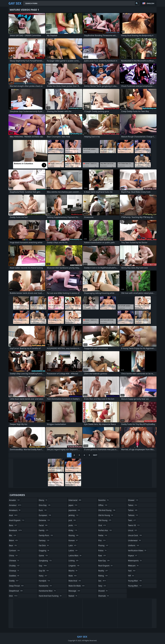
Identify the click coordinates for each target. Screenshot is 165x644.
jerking (74, 515)
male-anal (75, 581)
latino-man (75, 556)
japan (73, 505)
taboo (133, 505)
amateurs (15, 510)
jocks (73, 525)
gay (43, 566)
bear (13, 545)
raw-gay (104, 561)
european (45, 515)
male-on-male (77, 586)
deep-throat (17, 586)
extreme (45, 520)
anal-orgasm (17, 520)
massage (74, 591)
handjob (45, 581)
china (14, 556)
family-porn (46, 535)
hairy (43, 576)
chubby (14, 566)
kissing (74, 535)
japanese (75, 510)
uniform (134, 545)
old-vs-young (106, 515)
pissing (104, 545)
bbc (13, 535)
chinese (14, 561)
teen (132, 520)
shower (133, 500)
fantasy (44, 540)
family (44, 530)
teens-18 (134, 525)
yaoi (132, 571)
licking (74, 561)
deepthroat (16, 591)
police (103, 551)
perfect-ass (105, 530)
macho (73, 571)
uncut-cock (135, 535)
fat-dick (44, 545)
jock (72, 520)
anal (14, 515)
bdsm (14, 540)
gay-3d (44, 571)
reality (103, 571)
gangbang (46, 561)
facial (43, 525)
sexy (102, 586)
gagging (44, 551)
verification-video (137, 551)
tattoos (133, 515)
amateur (15, 505)
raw (102, 556)
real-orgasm (106, 566)
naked (73, 596)
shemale (104, 596)
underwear (135, 540)
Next (95, 455)
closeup (14, 571)
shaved (103, 591)
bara (13, 525)
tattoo (133, 510)
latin (73, 545)
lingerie (74, 566)
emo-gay (45, 505)
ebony (43, 500)
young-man (135, 581)
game (44, 556)
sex (102, 581)
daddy (14, 581)
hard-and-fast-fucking (50, 596)
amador (15, 500)
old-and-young (107, 510)
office (103, 505)
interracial (75, 500)
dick (13, 596)
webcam (133, 566)
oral (102, 525)
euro (43, 510)
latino (73, 551)
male (73, 576)
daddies (14, 576)
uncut (133, 530)
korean (73, 540)
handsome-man (47, 591)
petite (103, 535)
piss (102, 540)
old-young (105, 520)
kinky (73, 530)
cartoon (15, 551)
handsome (46, 586)
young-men (135, 586)
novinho (104, 500)
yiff (131, 576)
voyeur (133, 556)
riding (103, 576)
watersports (135, 561)
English (151, 3)
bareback (16, 530)
